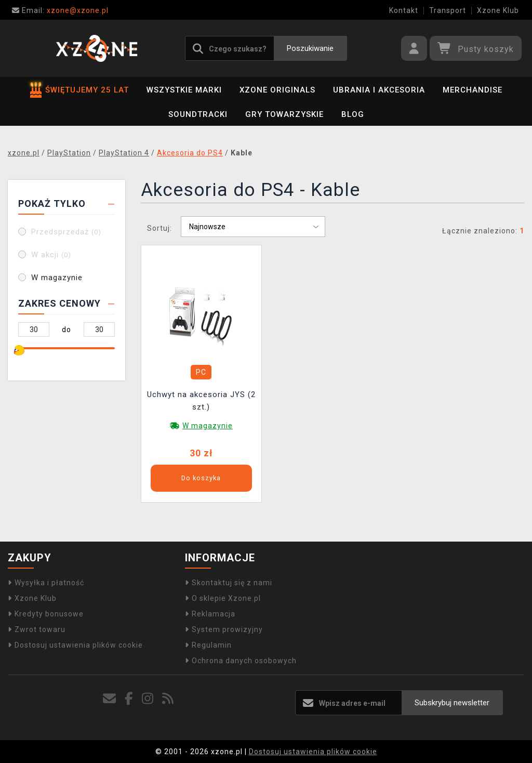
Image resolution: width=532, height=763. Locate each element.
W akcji (51, 255)
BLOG (353, 114)
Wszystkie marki (184, 90)
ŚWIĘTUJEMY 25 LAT (79, 90)
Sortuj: (159, 228)
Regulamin (208, 645)
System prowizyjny (224, 629)
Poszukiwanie (310, 48)
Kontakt (404, 10)
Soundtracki (198, 114)
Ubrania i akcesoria (379, 90)
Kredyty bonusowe (46, 614)
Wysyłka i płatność (46, 583)
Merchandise (473, 90)
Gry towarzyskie (284, 114)
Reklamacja (210, 614)
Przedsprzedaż (66, 232)
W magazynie (57, 278)
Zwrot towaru (37, 629)
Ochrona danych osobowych (241, 661)
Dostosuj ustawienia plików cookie (75, 645)
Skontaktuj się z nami (229, 583)
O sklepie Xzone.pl (223, 598)
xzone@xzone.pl (60, 10)
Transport (448, 10)
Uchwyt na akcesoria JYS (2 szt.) (201, 401)
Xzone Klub (498, 10)
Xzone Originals (277, 90)
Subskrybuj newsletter (452, 703)
